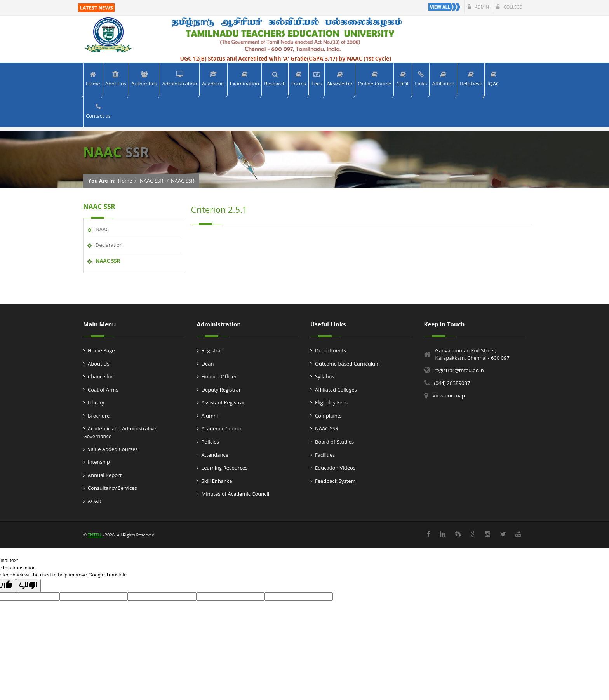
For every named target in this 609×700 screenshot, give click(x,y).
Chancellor (100, 376)
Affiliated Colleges (336, 390)
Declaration (109, 245)
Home (125, 181)
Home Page (101, 350)
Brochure (99, 416)
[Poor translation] (28, 586)
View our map (449, 395)
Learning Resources (225, 468)
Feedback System (335, 481)
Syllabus (325, 376)
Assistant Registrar (223, 402)
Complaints (328, 416)
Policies (210, 442)
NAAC (102, 229)
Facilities (325, 455)
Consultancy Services (112, 488)
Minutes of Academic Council (236, 494)
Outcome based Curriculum (347, 364)
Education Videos (335, 468)
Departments (331, 350)
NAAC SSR (151, 181)
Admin (478, 7)
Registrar (212, 350)
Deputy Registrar (221, 390)
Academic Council (222, 428)
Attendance (215, 455)
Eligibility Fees (331, 402)
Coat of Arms (103, 390)
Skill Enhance (217, 481)
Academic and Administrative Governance (120, 432)
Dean (208, 364)
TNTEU (95, 535)
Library (96, 402)
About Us (99, 364)
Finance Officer (219, 376)
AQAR (95, 501)
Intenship (99, 462)
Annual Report (105, 475)
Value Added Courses (113, 449)
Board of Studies (334, 442)
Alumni (210, 416)
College (509, 7)
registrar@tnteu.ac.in (459, 370)
